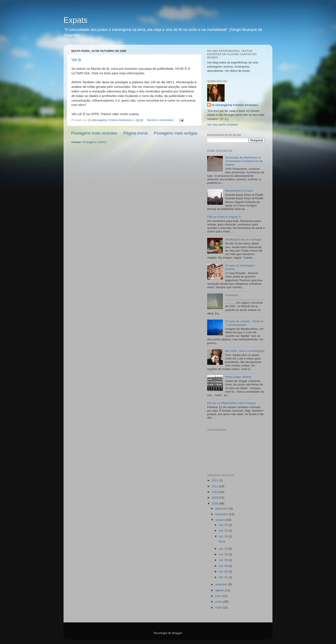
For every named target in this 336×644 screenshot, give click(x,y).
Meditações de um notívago (243, 239)
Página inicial (135, 133)
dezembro (222, 509)
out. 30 (224, 525)
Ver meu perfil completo (223, 125)
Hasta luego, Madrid (238, 377)
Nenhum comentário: (161, 120)
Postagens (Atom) (94, 142)
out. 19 (224, 549)
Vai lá (76, 60)
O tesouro (231, 295)
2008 (215, 503)
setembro (222, 584)
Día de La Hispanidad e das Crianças (232, 403)
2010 (215, 492)
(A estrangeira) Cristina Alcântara (235, 105)
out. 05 (224, 572)
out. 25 (224, 531)
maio (219, 607)
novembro (222, 514)
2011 (215, 486)
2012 (215, 480)
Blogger (177, 633)
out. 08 (224, 560)
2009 (215, 498)
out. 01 (224, 577)
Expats (76, 20)
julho (219, 596)
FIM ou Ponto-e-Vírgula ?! (224, 217)
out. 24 (224, 536)
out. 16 (224, 554)
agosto (220, 590)
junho (219, 602)
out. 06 (224, 566)
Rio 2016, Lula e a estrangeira (245, 351)
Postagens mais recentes (94, 133)
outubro (221, 520)
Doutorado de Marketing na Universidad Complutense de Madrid (244, 161)
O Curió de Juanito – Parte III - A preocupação (244, 323)
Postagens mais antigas (176, 133)
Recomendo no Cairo (239, 191)
